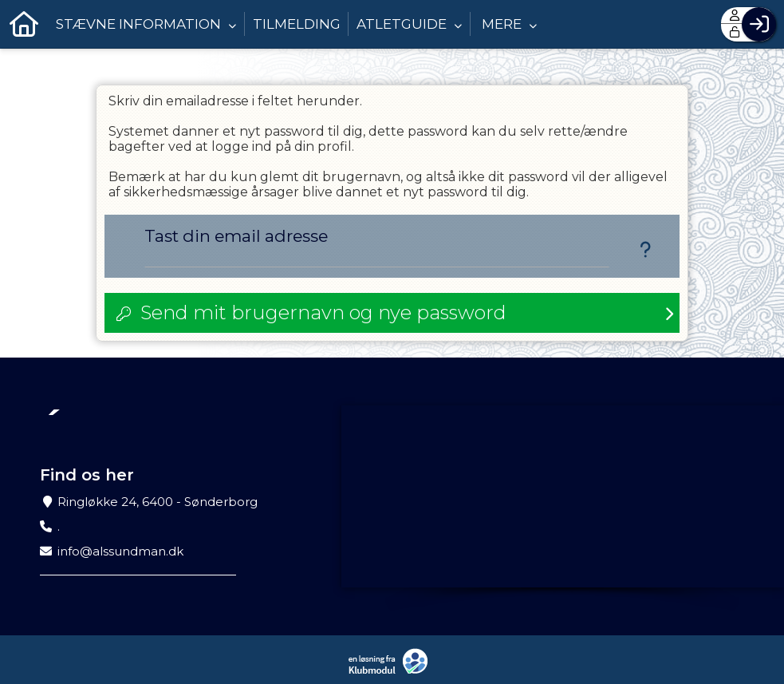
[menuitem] (24, 24)
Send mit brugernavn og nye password (323, 312)
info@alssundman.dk (120, 551)
